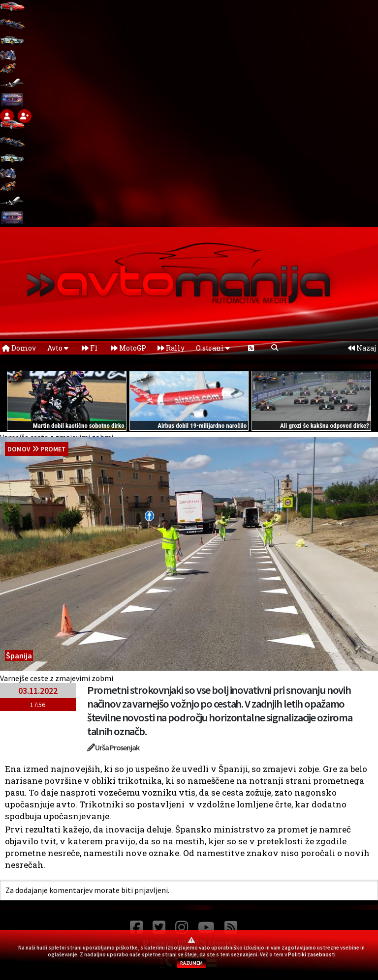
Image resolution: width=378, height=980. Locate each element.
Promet (53, 449)
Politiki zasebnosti (312, 954)
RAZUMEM (191, 963)
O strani (213, 348)
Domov (19, 348)
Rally (171, 348)
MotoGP (128, 348)
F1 (90, 348)
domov (19, 449)
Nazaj (362, 348)
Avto (58, 348)
